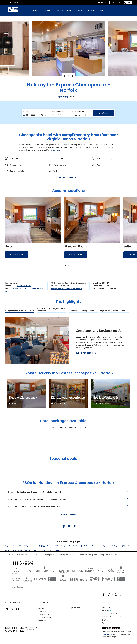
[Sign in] (128, 2)
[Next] (72, 76)
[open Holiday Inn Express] (67, 555)
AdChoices (106, 602)
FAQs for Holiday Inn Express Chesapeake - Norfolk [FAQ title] (69, 483)
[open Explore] (10, 555)
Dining (68, 10)
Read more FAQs (68, 514)
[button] (69, 492)
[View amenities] (58, 404)
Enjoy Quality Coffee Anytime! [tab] (113, 311)
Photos (103, 10)
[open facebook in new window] (63, 527)
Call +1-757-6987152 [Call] (85, 353)
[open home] (3, 555)
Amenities (59, 10)
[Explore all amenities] (68, 178)
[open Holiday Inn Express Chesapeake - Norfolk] (98, 555)
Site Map (105, 611)
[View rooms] (14, 404)
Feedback (106, 614)
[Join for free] (115, 2)
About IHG (41, 600)
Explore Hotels (75, 599)
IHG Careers (42, 603)
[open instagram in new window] (68, 527)
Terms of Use (107, 599)
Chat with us (13, 3)
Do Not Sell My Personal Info (112, 608)
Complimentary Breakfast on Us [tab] (20, 311)
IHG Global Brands (44, 606)
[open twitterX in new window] (74, 527)
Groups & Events (91, 10)
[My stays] (103, 2)
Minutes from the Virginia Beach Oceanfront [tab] (51, 310)
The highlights (68, 302)
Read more (55, 150)
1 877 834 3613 (30, 621)
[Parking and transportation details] (66, 289)
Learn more (108, 626)
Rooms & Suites (47, 10)
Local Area (78, 10)
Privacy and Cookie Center (111, 605)
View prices (104, 113)
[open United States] (23, 555)
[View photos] (99, 404)
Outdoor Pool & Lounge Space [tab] (81, 311)
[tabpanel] (69, 340)
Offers (36, 10)
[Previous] (65, 76)
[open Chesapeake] (49, 555)
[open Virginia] (36, 555)
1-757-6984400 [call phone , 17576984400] (24, 286)
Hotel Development (44, 609)
